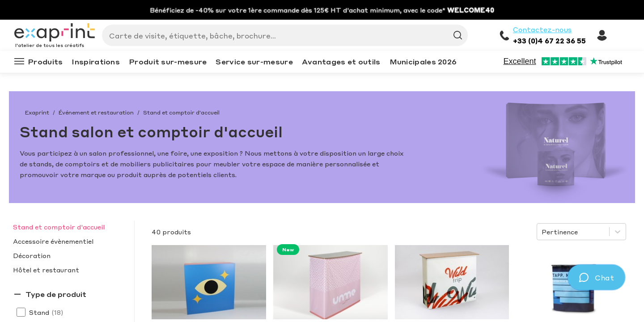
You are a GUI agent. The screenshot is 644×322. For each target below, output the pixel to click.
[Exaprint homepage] (55, 33)
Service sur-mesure (254, 61)
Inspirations (96, 61)
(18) (57, 312)
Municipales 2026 (423, 61)
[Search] (281, 35)
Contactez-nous (542, 30)
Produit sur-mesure (168, 61)
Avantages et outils (341, 61)
